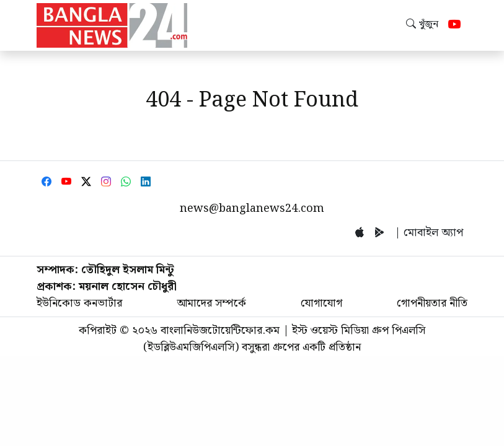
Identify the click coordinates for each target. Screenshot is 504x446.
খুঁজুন (422, 24)
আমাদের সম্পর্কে (211, 303)
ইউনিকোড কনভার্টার (79, 303)
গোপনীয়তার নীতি (432, 303)
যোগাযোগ (321, 303)
